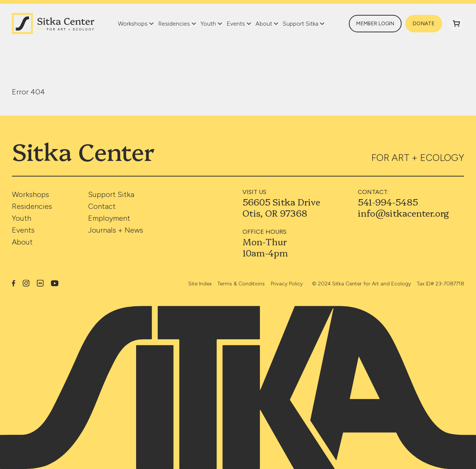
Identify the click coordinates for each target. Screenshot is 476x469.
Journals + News (116, 230)
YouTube (55, 283)
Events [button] (236, 24)
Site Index (200, 284)
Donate (424, 24)
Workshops (30, 194)
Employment (109, 218)
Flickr (40, 283)
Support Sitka (111, 194)
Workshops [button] (133, 24)
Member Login (375, 24)
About (22, 242)
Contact (102, 206)
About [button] (264, 24)
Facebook (14, 283)
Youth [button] (208, 24)
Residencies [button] (174, 24)
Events (23, 230)
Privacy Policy (287, 284)
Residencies (32, 206)
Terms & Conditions (241, 284)
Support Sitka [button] (300, 24)
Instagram (26, 283)
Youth (22, 218)
